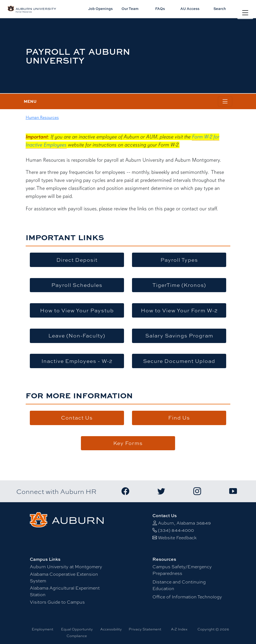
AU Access (190, 9)
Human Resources (42, 117)
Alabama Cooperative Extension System (64, 577)
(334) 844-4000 (176, 530)
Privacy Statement (145, 629)
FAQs (160, 9)
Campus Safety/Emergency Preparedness (182, 570)
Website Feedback (177, 537)
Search (220, 9)
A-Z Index (179, 629)
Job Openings (100, 9)
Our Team (130, 9)
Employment (43, 629)
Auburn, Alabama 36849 (184, 523)
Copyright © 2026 (213, 629)
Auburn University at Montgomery (66, 566)
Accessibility (111, 629)
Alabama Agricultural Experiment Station (65, 591)
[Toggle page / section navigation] (225, 102)
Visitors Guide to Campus (57, 602)
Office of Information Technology (187, 597)
